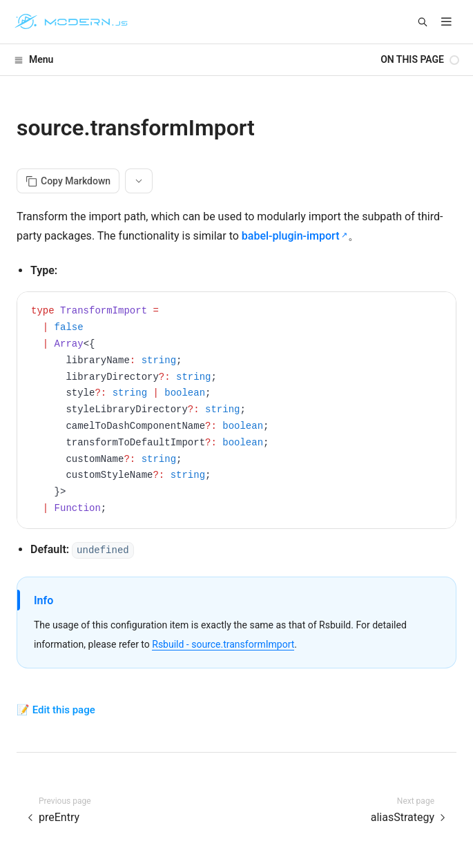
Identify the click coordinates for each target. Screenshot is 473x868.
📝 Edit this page (56, 710)
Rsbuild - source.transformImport (223, 644)
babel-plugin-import (291, 236)
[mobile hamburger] (446, 22)
